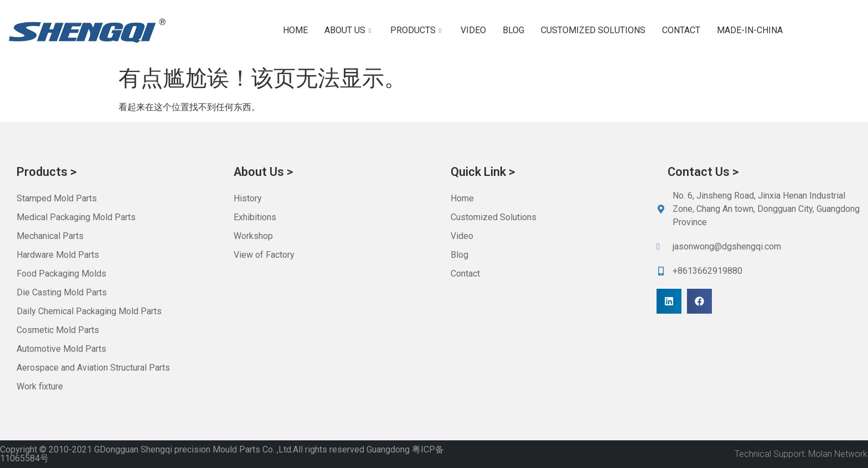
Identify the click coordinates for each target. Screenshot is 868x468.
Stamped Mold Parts (57, 198)
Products (417, 30)
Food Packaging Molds (61, 274)
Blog (513, 30)
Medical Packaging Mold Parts (76, 217)
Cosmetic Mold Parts (58, 330)
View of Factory (264, 255)
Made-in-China (750, 30)
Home (295, 30)
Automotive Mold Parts (61, 349)
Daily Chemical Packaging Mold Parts (89, 311)
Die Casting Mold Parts (62, 292)
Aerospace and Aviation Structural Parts (93, 368)
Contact (681, 30)
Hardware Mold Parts (58, 255)
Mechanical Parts (50, 236)
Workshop (253, 236)
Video (473, 30)
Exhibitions (255, 217)
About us (349, 30)
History (248, 198)
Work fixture (40, 386)
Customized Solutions (593, 30)
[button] (669, 301)
